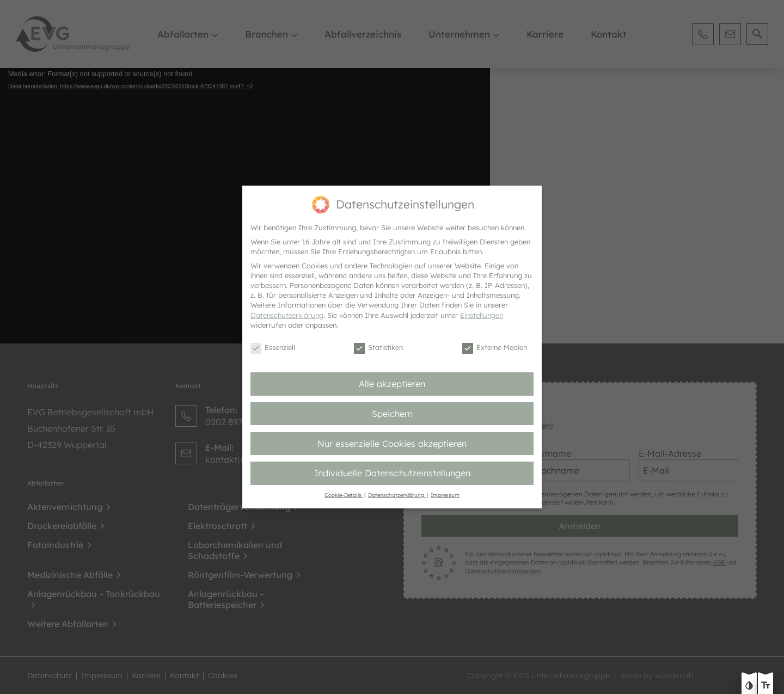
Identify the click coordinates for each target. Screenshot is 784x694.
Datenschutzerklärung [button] (397, 495)
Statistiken (378, 348)
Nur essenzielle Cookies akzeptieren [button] (392, 444)
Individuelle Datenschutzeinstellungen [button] (392, 473)
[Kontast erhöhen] (749, 686)
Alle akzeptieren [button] (392, 384)
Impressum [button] (445, 495)
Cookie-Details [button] (344, 495)
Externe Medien (495, 348)
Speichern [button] (392, 414)
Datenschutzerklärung (287, 315)
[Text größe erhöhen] (765, 686)
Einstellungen (482, 315)
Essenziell (273, 348)
